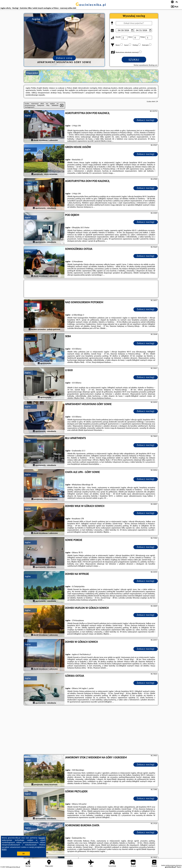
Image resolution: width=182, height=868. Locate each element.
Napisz (179, 867)
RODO (4, 849)
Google (42, 838)
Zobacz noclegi (146, 120)
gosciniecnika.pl (91, 5)
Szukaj (134, 60)
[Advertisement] (91, 730)
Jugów (28, 116)
